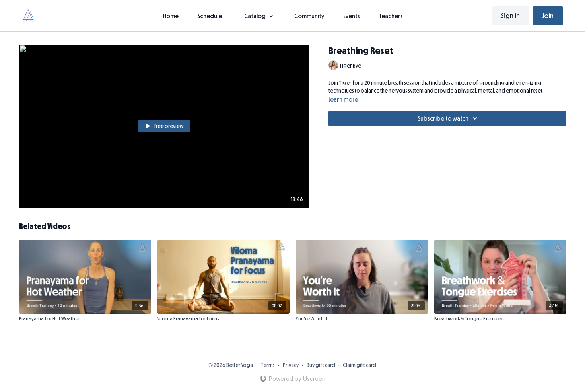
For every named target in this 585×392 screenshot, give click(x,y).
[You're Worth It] (362, 319)
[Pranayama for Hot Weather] (85, 319)
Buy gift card (321, 365)
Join (548, 16)
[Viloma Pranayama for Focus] (224, 319)
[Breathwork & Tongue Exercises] (500, 319)
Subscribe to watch (449, 118)
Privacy (291, 365)
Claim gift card (360, 365)
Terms (268, 365)
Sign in (510, 16)
